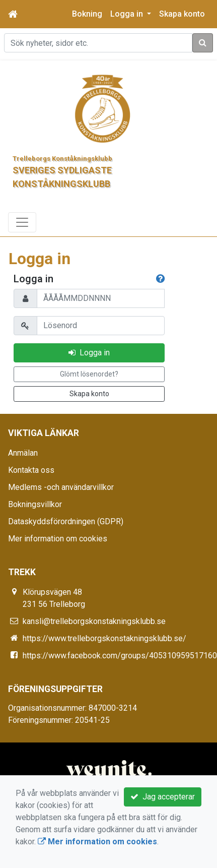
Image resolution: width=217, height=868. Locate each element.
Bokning (87, 14)
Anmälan (23, 453)
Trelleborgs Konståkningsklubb (62, 159)
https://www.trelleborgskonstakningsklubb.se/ (104, 638)
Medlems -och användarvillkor (61, 487)
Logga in (89, 353)
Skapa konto (182, 14)
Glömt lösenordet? (89, 374)
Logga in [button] (128, 14)
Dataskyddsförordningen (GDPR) (66, 521)
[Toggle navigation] (22, 222)
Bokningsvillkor (35, 504)
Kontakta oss (31, 470)
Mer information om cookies (58, 539)
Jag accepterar (163, 797)
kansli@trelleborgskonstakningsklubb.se (94, 621)
